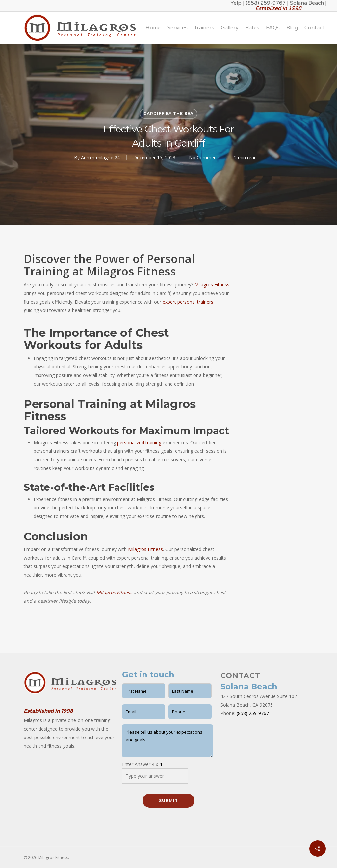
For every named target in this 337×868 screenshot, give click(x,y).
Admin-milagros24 (100, 157)
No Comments (205, 157)
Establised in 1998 (278, 8)
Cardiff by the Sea (168, 114)
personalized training (139, 442)
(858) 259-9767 (253, 713)
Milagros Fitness (212, 285)
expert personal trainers (188, 302)
